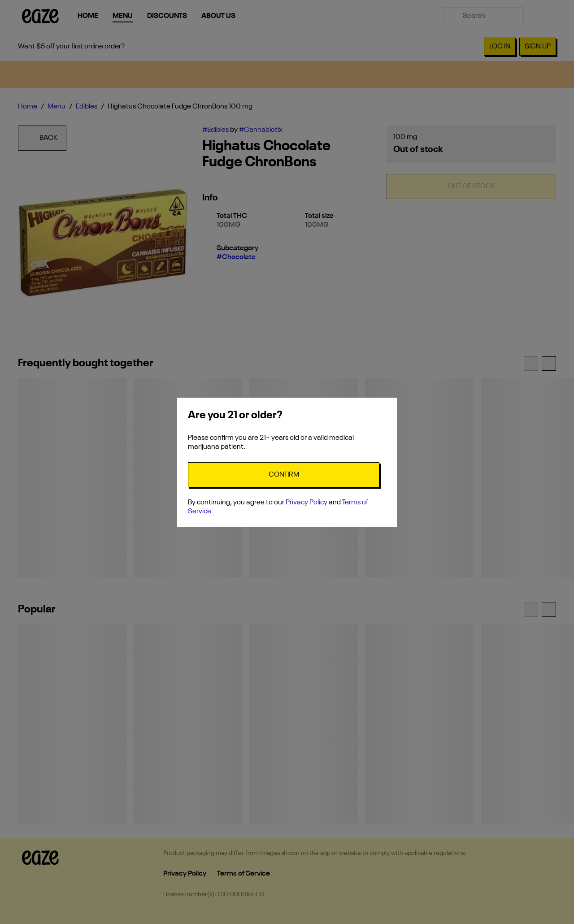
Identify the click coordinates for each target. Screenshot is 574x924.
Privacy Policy (307, 503)
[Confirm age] (284, 475)
